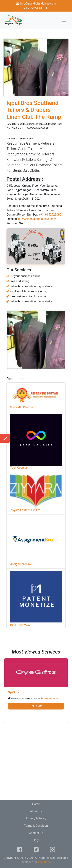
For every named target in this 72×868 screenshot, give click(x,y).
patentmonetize (20, 625)
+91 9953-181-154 (36, 8)
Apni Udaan (45, 862)
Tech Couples (19, 468)
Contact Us (36, 833)
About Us (36, 811)
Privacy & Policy (36, 818)
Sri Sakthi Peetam (22, 407)
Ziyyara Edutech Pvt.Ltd (25, 510)
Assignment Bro (21, 564)
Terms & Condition (36, 826)
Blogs (36, 840)
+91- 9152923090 (50, 215)
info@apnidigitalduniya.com (36, 4)
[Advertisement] (36, 764)
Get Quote (36, 706)
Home (36, 804)
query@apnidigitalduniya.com (37, 219)
